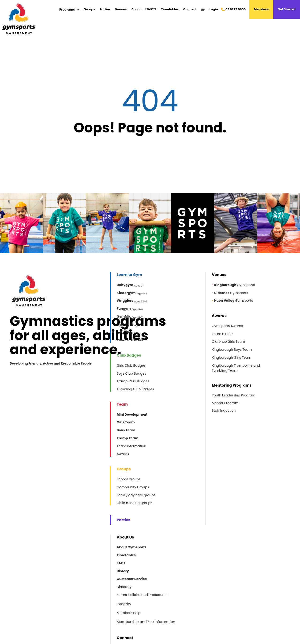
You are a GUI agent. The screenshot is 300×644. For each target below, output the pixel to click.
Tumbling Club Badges (135, 389)
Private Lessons (130, 340)
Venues (121, 9)
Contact (190, 9)
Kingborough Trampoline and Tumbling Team (236, 368)
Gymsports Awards (227, 326)
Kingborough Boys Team (232, 350)
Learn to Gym (129, 275)
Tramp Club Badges (133, 381)
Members (261, 9)
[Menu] (203, 9)
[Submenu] (69, 9)
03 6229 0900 (236, 9)
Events (151, 9)
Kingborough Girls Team (232, 358)
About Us (125, 537)
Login (214, 9)
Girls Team (126, 422)
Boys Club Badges (131, 373)
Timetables (170, 9)
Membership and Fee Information (146, 622)
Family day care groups (136, 495)
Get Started (287, 9)
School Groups (129, 479)
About (136, 9)
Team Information (131, 446)
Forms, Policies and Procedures (142, 595)
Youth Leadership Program (234, 395)
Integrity (124, 604)
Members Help (129, 613)
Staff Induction (224, 411)
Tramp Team (127, 438)
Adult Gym (126, 332)
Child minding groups (134, 503)
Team (122, 404)
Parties (105, 9)
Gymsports (235, 285)
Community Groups (133, 487)
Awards (123, 454)
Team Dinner (222, 334)
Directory (124, 587)
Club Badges (129, 355)
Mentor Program (225, 403)
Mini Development (132, 414)
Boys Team (126, 430)
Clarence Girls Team (229, 342)
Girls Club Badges (131, 365)
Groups (89, 9)
